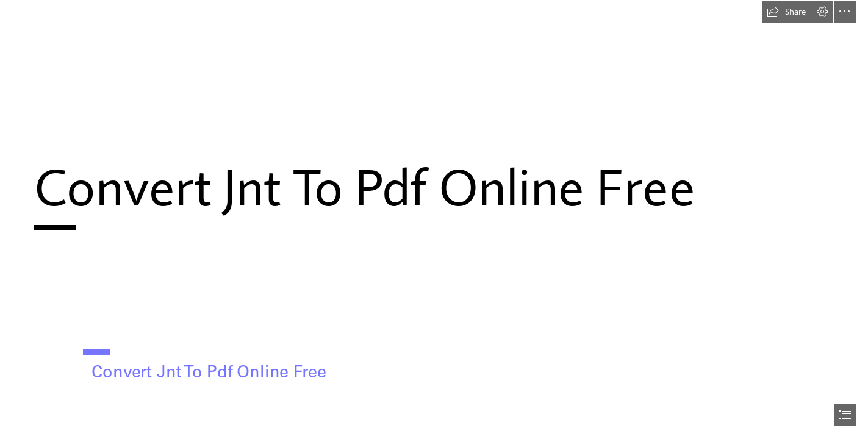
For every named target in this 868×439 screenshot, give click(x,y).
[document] (434, 220)
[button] (786, 12)
